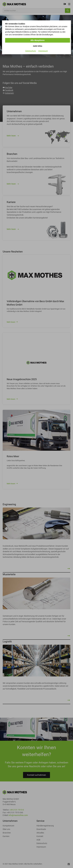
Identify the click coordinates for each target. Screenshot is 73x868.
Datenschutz (31, 51)
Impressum (43, 51)
